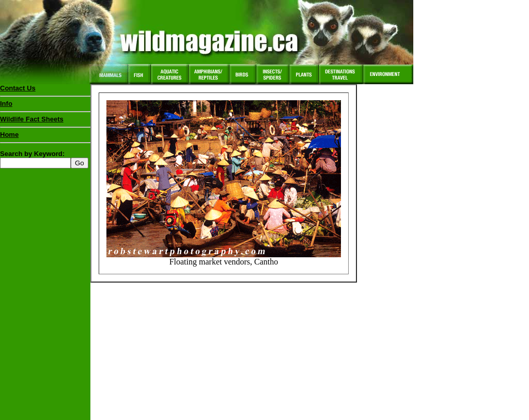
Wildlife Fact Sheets (45, 121)
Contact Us (18, 88)
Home (9, 135)
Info (6, 104)
